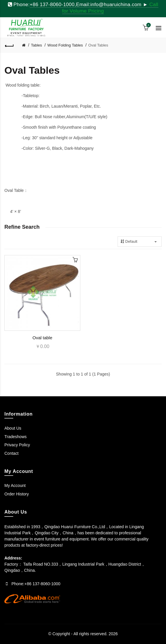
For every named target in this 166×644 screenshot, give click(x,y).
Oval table (43, 338)
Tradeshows (16, 437)
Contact (11, 453)
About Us (13, 428)
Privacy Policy (17, 445)
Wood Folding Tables (65, 45)
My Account (15, 485)
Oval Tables (98, 45)
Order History (17, 494)
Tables (37, 45)
